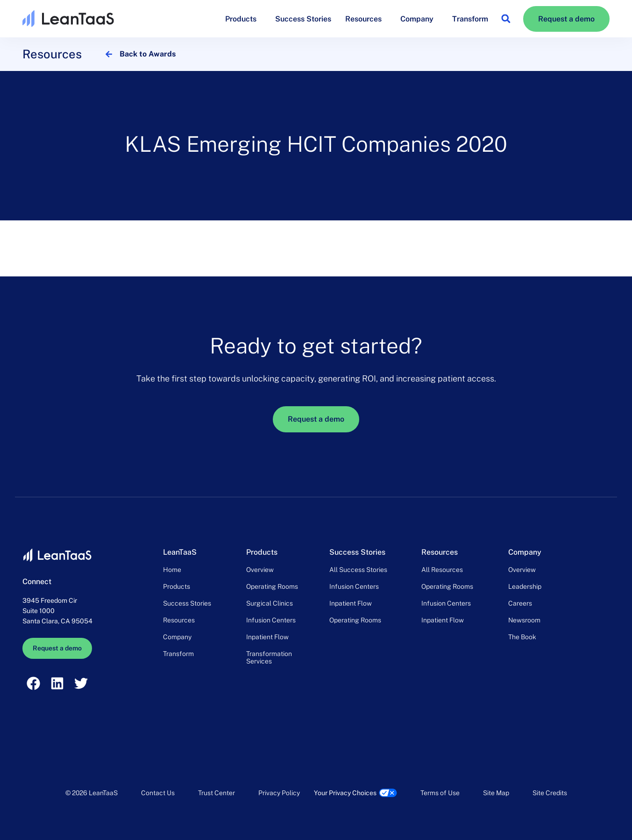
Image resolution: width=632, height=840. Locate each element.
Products (243, 19)
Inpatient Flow (267, 637)
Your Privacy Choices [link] (345, 793)
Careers (520, 603)
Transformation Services (269, 657)
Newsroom (524, 620)
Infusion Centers (271, 620)
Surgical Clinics (270, 603)
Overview (260, 570)
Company (419, 19)
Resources (366, 19)
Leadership (525, 586)
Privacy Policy (279, 793)
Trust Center (217, 793)
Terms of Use (440, 793)
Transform (470, 19)
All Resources (442, 570)
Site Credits (550, 793)
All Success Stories (358, 570)
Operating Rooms (272, 586)
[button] (506, 19)
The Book (522, 637)
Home (172, 570)
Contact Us (158, 793)
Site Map (496, 793)
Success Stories (303, 19)
